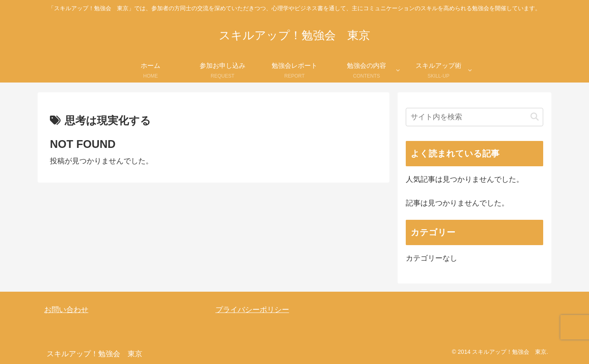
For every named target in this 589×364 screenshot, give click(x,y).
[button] (535, 117)
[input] (474, 117)
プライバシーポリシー (252, 310)
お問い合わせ (66, 310)
